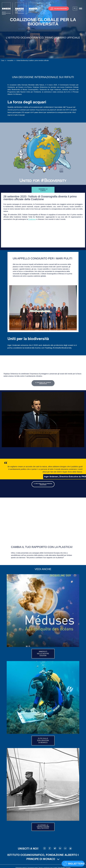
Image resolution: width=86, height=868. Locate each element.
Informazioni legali (33, 867)
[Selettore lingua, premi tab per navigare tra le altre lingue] (75, 9)
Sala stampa (61, 867)
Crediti (55, 867)
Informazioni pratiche (21, 867)
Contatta (68, 867)
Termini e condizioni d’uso (46, 867)
